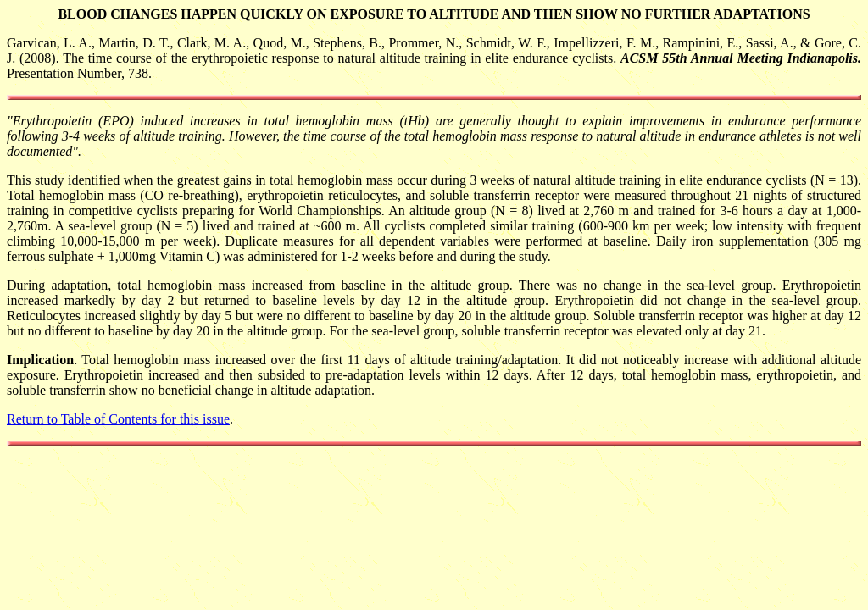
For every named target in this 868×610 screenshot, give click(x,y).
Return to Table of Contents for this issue (118, 419)
